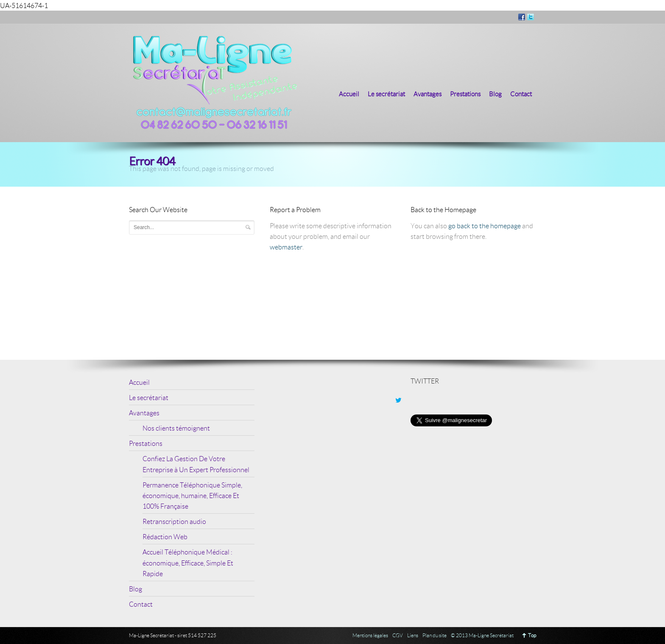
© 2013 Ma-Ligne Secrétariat (482, 635)
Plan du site (434, 635)
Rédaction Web (165, 536)
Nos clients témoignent (176, 428)
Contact (521, 94)
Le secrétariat (386, 94)
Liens (413, 635)
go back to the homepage (485, 225)
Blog (495, 94)
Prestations (465, 94)
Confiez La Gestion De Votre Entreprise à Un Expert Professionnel (196, 464)
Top (532, 635)
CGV (398, 635)
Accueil (349, 94)
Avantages (427, 94)
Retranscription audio (174, 521)
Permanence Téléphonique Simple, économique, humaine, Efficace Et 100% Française (192, 495)
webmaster (286, 247)
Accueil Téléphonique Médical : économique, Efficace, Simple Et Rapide (188, 562)
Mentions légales (370, 635)
